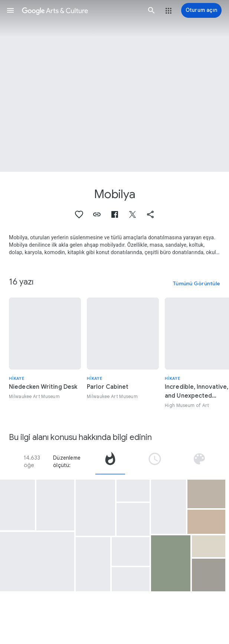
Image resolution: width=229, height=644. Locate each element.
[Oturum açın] (201, 10)
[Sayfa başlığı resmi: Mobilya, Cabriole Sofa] (114, 86)
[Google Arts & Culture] (81, 10)
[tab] (110, 461)
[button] (10, 10)
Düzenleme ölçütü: (67, 461)
